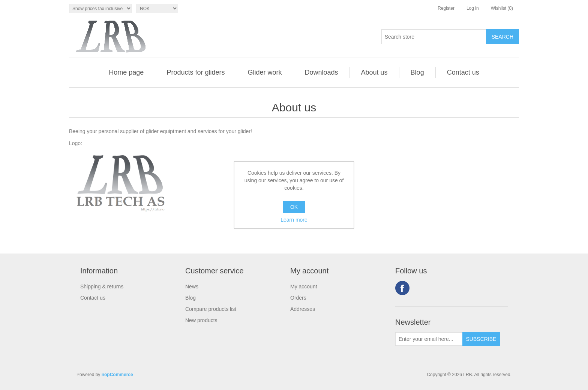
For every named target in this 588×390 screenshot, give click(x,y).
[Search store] (434, 37)
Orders (298, 298)
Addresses (303, 309)
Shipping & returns (102, 286)
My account (304, 286)
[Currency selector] (157, 8)
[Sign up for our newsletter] (429, 339)
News (192, 286)
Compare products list (211, 309)
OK (294, 207)
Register (446, 8)
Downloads (321, 72)
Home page (126, 72)
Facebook (402, 288)
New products (201, 320)
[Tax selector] (100, 8)
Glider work (265, 72)
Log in (473, 8)
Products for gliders (196, 72)
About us (374, 72)
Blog (417, 72)
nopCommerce (117, 375)
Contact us (463, 72)
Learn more (294, 220)
